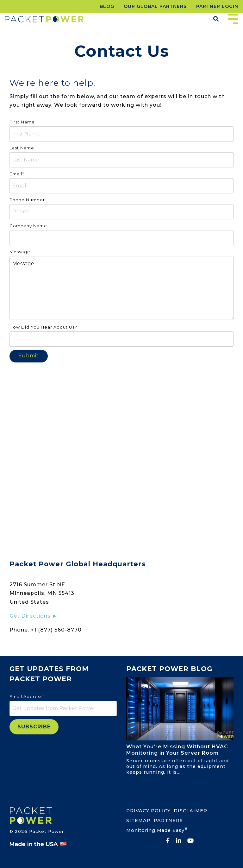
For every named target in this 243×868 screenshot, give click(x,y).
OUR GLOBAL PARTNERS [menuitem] (155, 6)
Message (121, 288)
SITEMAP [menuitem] (138, 821)
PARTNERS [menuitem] (168, 821)
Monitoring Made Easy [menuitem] (157, 830)
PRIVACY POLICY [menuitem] (148, 811)
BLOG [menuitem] (107, 6)
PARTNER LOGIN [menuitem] (217, 6)
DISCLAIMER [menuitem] (190, 811)
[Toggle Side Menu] (233, 18)
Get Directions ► (34, 616)
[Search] (216, 19)
